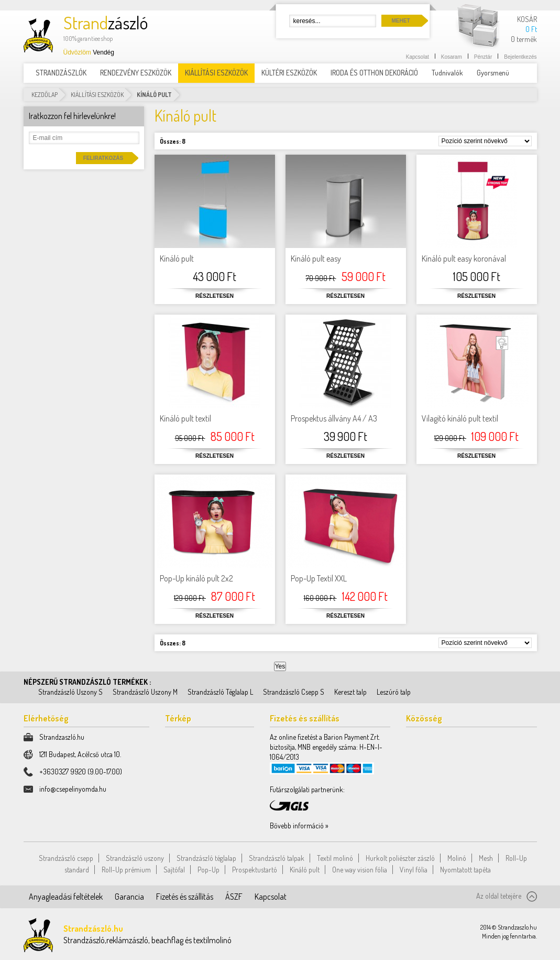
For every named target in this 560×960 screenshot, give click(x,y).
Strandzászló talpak (277, 858)
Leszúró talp (394, 692)
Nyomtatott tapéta (465, 870)
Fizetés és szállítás (185, 897)
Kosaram (452, 57)
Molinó (457, 858)
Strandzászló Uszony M (145, 692)
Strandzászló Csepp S (294, 692)
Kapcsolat (418, 57)
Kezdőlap (45, 95)
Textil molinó (335, 858)
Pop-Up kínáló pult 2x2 (196, 578)
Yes (280, 666)
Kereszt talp (350, 692)
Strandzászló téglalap (206, 858)
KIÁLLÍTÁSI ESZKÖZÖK (97, 95)
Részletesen (215, 296)
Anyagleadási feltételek (66, 897)
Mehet (401, 21)
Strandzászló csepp (66, 858)
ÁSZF (234, 897)
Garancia (129, 897)
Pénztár (483, 57)
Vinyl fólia (414, 870)
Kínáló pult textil (185, 418)
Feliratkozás (103, 158)
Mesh (486, 858)
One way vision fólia (360, 870)
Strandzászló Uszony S (70, 692)
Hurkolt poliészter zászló (400, 858)
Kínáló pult (177, 258)
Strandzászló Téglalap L (220, 692)
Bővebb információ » (299, 826)
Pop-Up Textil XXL (319, 578)
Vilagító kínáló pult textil (460, 418)
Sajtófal (174, 870)
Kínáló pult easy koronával (464, 258)
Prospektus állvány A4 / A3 (334, 418)
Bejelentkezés (520, 57)
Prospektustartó (255, 870)
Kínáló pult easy (316, 258)
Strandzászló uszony (135, 858)
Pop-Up (208, 870)
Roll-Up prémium (126, 870)
